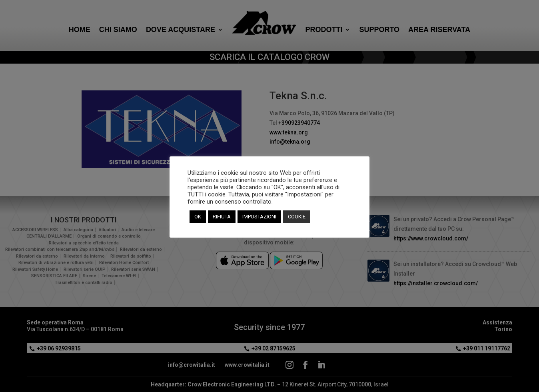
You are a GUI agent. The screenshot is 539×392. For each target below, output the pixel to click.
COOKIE (297, 217)
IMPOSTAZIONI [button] (259, 217)
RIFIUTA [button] (222, 217)
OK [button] (198, 217)
